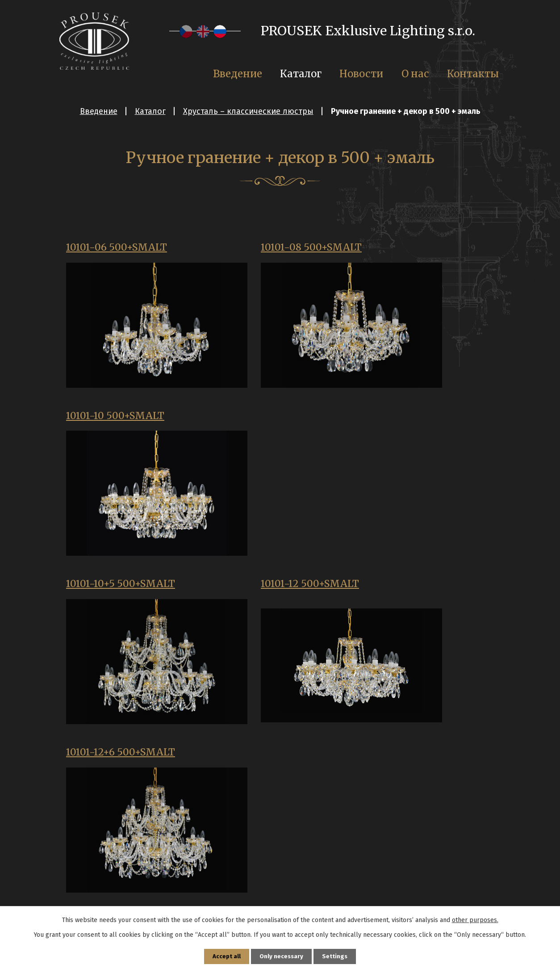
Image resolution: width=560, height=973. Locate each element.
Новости (361, 74)
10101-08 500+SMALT (267, 248)
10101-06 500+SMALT (120, 248)
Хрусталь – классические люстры (248, 111)
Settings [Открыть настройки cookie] (337, 956)
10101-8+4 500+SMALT (417, 588)
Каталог (150, 111)
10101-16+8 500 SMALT (270, 588)
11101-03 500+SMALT (265, 759)
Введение (99, 111)
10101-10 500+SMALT (413, 248)
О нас (415, 74)
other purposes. (475, 919)
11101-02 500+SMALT (119, 759)
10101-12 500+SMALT (265, 419)
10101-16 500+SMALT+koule (114, 595)
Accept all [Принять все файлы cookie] (225, 956)
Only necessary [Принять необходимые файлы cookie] (282, 956)
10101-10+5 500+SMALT (124, 419)
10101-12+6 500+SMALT (419, 419)
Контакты (473, 74)
